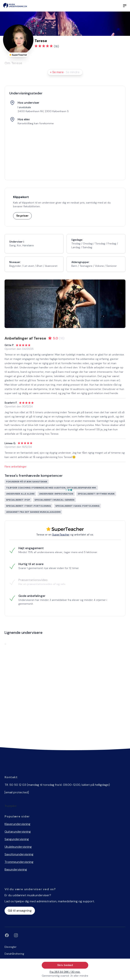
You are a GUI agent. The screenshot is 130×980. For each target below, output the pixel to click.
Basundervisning (16, 869)
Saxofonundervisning (19, 854)
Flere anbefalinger (16, 467)
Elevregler (11, 947)
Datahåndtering (14, 954)
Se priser (22, 216)
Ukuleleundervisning (18, 847)
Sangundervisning (17, 839)
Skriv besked (65, 965)
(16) (56, 46)
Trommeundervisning (19, 862)
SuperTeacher (61, 535)
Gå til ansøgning (20, 911)
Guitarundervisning (18, 832)
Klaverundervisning (17, 824)
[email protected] (17, 792)
